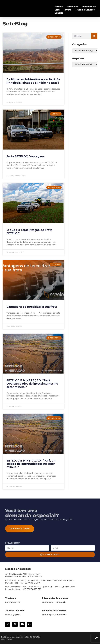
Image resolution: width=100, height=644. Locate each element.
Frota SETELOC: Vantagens (26, 156)
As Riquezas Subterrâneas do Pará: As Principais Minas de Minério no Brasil (33, 81)
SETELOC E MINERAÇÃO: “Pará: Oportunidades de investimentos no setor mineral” (32, 384)
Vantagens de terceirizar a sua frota (32, 307)
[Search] (94, 36)
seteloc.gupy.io (13, 614)
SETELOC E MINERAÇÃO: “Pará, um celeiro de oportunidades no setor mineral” (31, 464)
